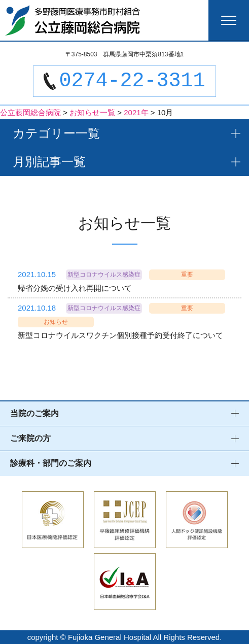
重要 (187, 275)
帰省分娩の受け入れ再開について (75, 288)
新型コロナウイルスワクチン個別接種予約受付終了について (120, 335)
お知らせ (56, 322)
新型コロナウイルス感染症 (104, 275)
